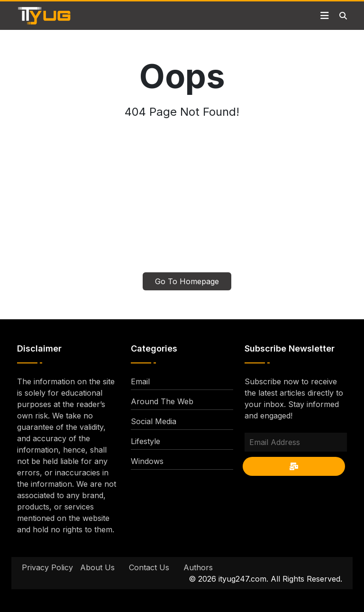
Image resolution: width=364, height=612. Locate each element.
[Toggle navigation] (325, 16)
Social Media (154, 421)
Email (140, 381)
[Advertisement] (182, 201)
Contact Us (149, 567)
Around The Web (162, 401)
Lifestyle (146, 441)
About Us (97, 567)
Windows (147, 461)
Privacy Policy (47, 567)
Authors (198, 567)
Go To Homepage (187, 281)
